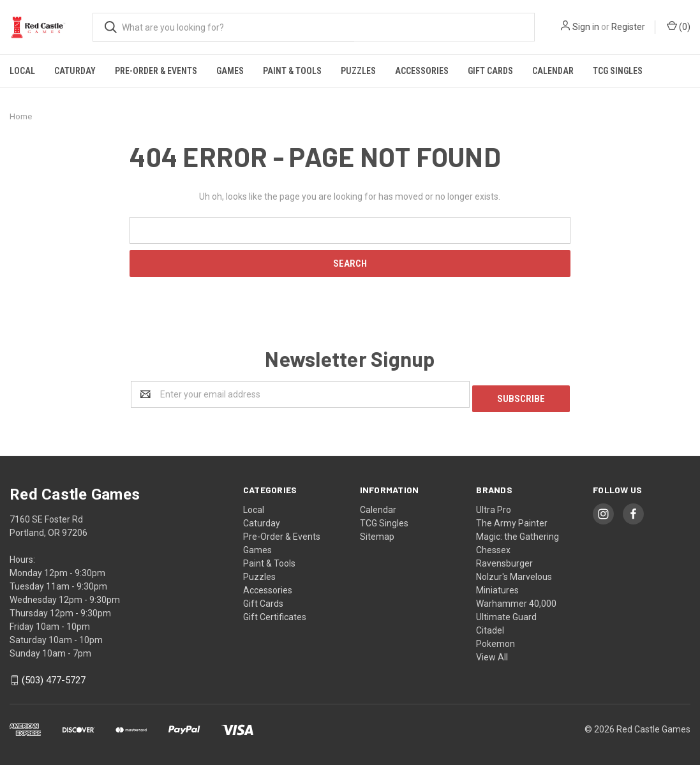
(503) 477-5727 (54, 676)
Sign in (586, 27)
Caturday (75, 71)
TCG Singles (618, 71)
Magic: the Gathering (518, 532)
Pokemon (495, 639)
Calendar (553, 71)
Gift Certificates (275, 613)
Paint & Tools (292, 71)
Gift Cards (490, 71)
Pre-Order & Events (156, 71)
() (679, 26)
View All (492, 653)
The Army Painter (512, 519)
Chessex (493, 546)
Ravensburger (504, 559)
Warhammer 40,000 (516, 599)
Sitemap (377, 532)
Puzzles (358, 71)
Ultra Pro (494, 505)
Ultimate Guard (506, 613)
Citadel (490, 626)
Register (628, 27)
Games (230, 71)
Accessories (422, 71)
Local (22, 71)
